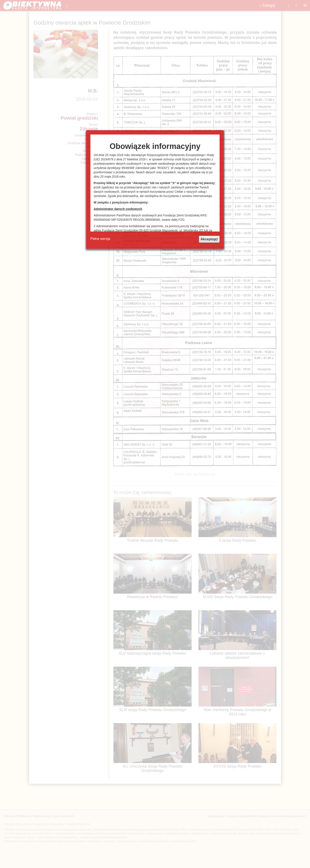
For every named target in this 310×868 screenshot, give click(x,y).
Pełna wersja (100, 239)
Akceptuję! (209, 239)
